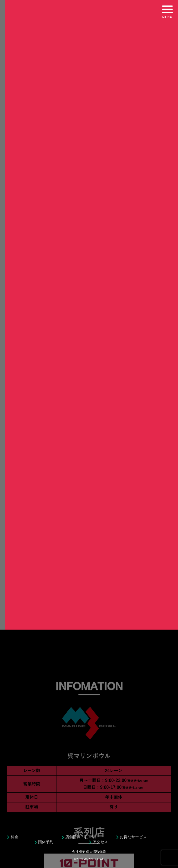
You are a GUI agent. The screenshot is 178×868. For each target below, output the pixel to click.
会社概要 (79, 852)
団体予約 (46, 844)
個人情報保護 (96, 852)
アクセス (100, 844)
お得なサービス (133, 839)
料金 (15, 839)
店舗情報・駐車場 (81, 839)
